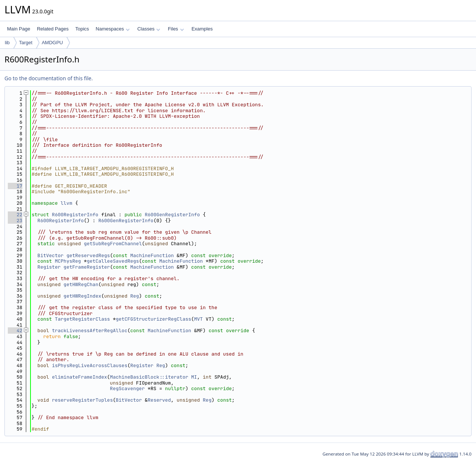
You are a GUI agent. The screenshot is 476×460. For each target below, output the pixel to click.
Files (176, 29)
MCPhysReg (68, 261)
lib (7, 43)
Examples (202, 29)
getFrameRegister (87, 267)
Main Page (19, 29)
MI (194, 377)
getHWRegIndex (82, 296)
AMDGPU (52, 43)
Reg (134, 296)
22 (15, 215)
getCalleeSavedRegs (113, 261)
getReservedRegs (88, 255)
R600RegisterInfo (75, 215)
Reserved (159, 400)
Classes (149, 29)
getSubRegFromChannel (113, 244)
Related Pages (53, 29)
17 (15, 186)
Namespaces (112, 29)
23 (15, 221)
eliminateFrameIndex (80, 377)
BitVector (51, 255)
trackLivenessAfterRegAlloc (90, 331)
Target (26, 43)
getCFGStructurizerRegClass (153, 319)
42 (15, 331)
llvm (66, 203)
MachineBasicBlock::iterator (149, 377)
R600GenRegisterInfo (172, 215)
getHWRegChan (81, 284)
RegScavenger (128, 388)
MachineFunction (152, 255)
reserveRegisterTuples (83, 400)
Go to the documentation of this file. (49, 78)
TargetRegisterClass (82, 319)
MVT (198, 319)
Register (49, 267)
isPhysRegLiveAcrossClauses (90, 365)
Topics (82, 29)
